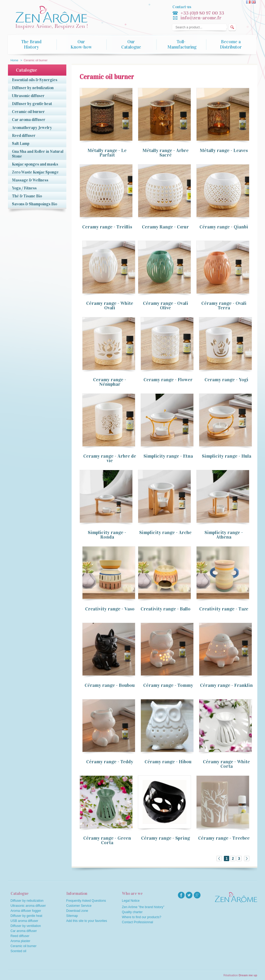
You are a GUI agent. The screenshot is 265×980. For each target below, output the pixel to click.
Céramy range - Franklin (226, 685)
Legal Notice (131, 901)
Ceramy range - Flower (168, 380)
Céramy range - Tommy (168, 685)
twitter (189, 895)
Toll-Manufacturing (182, 45)
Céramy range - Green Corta (107, 840)
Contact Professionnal (138, 922)
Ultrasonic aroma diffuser (28, 906)
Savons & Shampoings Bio (34, 204)
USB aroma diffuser (25, 921)
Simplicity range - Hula (227, 456)
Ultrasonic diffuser (28, 96)
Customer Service (79, 906)
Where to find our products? (142, 917)
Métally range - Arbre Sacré (166, 153)
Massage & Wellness (30, 180)
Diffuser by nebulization (33, 88)
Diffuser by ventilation (26, 926)
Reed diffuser (24, 136)
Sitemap (72, 916)
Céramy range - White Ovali (110, 305)
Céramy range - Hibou (168, 762)
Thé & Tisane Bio (27, 196)
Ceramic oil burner (28, 112)
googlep (197, 895)
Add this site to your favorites (87, 921)
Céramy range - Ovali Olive (166, 305)
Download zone (77, 911)
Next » (247, 858)
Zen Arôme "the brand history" (143, 907)
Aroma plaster (21, 941)
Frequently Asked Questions (86, 901)
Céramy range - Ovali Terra (224, 305)
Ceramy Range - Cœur (165, 227)
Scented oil (18, 951)
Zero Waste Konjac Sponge (35, 172)
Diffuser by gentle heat (32, 104)
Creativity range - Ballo (166, 609)
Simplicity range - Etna (168, 456)
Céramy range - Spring (166, 838)
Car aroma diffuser (29, 120)
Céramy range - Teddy (110, 762)
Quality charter (132, 912)
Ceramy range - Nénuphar (110, 382)
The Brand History (31, 45)
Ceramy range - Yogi (226, 380)
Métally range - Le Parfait (107, 153)
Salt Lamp (21, 144)
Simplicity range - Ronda (107, 535)
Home (14, 60)
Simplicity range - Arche (165, 532)
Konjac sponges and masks (35, 164)
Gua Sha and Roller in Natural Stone (38, 154)
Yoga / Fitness (24, 188)
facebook (181, 895)
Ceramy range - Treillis (107, 227)
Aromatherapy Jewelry (32, 128)
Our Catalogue (131, 45)
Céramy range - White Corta (226, 764)
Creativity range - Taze (224, 609)
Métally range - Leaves (224, 150)
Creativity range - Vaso (110, 609)
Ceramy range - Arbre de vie (110, 458)
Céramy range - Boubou (110, 685)
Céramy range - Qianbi (224, 227)
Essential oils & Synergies (35, 80)
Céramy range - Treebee (224, 838)
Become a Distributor (231, 45)
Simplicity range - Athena (224, 535)
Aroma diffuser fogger (26, 911)
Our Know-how (81, 45)
